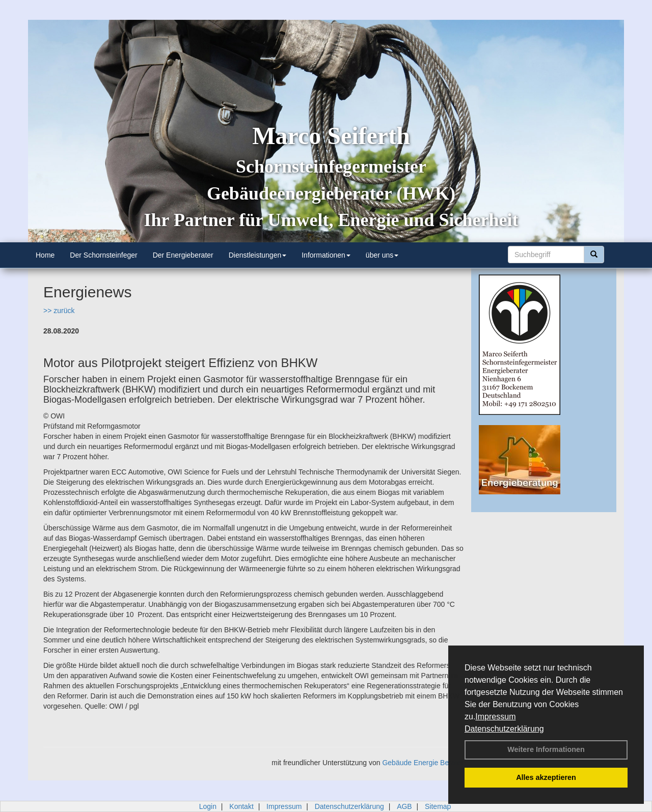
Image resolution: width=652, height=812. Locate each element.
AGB (404, 806)
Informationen (326, 255)
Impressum (495, 717)
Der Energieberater (183, 255)
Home (45, 255)
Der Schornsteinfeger (103, 255)
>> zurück (59, 311)
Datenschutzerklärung (504, 729)
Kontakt (241, 806)
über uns (382, 255)
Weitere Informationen (546, 749)
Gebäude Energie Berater (423, 763)
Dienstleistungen (258, 255)
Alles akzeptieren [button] (546, 777)
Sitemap (438, 806)
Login (208, 806)
